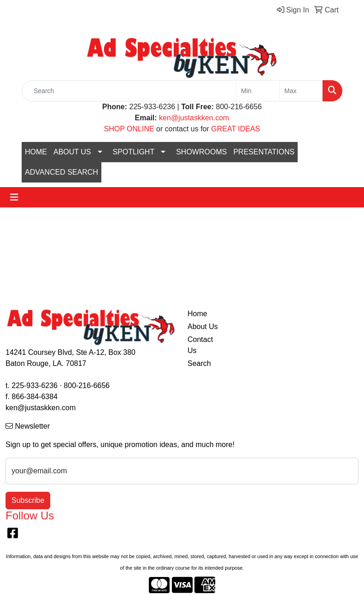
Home (197, 314)
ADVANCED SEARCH (62, 172)
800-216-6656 (87, 386)
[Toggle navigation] (14, 197)
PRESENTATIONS (264, 152)
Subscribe (28, 500)
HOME (36, 152)
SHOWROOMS (201, 152)
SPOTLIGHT (134, 152)
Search (199, 363)
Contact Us (200, 345)
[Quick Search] (129, 91)
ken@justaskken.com (194, 118)
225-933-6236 (35, 386)
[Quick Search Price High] (301, 91)
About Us (203, 327)
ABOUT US (72, 152)
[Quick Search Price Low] (258, 91)
